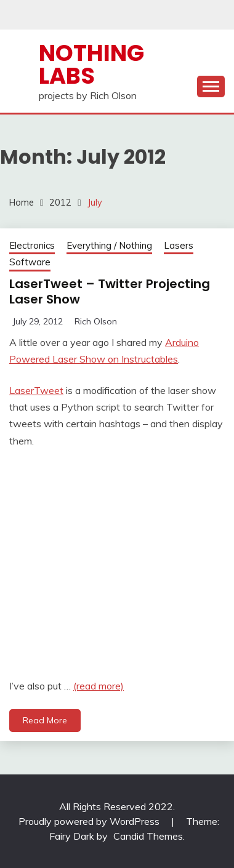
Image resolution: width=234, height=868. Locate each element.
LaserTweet (36, 390)
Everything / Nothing (109, 245)
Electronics (32, 245)
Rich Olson (96, 321)
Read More (45, 720)
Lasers (179, 245)
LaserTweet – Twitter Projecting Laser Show (110, 291)
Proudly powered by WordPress (90, 821)
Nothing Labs (91, 64)
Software (30, 262)
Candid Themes (148, 836)
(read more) (99, 686)
